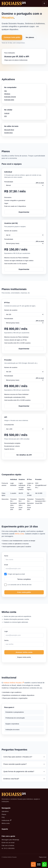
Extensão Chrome (10, 97)
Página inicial (43, 857)
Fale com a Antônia (8, 845)
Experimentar (24, 212)
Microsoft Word (9, 130)
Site (6, 91)
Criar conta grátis (24, 592)
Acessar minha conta (24, 652)
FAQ (3, 817)
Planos (4, 814)
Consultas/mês (9, 425)
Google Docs (9, 133)
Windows (7, 94)
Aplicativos (5, 811)
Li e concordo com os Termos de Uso (20, 585)
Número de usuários (11, 231)
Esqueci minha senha (24, 657)
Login (6, 631)
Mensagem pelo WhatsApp (10, 840)
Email (6, 565)
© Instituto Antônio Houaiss (9, 857)
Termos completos (24, 579)
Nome (6, 556)
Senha (6, 640)
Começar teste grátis (12, 37)
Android (7, 113)
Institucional (7, 820)
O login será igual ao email (16, 574)
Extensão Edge (9, 100)
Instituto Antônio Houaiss (14, 683)
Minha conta (19, 534)
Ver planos (30, 37)
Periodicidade (9, 182)
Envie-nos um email (8, 843)
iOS (6, 116)
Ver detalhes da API (24, 455)
